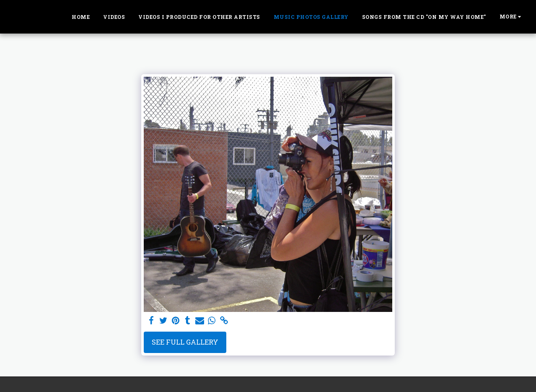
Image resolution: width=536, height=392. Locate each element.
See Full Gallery (185, 342)
